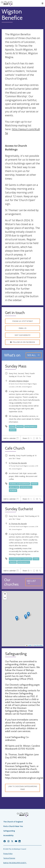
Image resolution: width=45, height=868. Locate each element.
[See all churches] (33, 582)
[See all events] (34, 355)
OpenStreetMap (38, 646)
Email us (23, 328)
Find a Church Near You (13, 826)
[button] (17, 618)
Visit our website (22, 335)
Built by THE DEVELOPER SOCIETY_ (15, 863)
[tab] (11, 438)
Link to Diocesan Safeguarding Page (23, 788)
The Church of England (13, 822)
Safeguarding (9, 831)
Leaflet (29, 646)
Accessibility (8, 835)
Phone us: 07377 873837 (23, 321)
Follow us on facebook (22, 342)
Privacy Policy (8, 854)
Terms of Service (9, 858)
